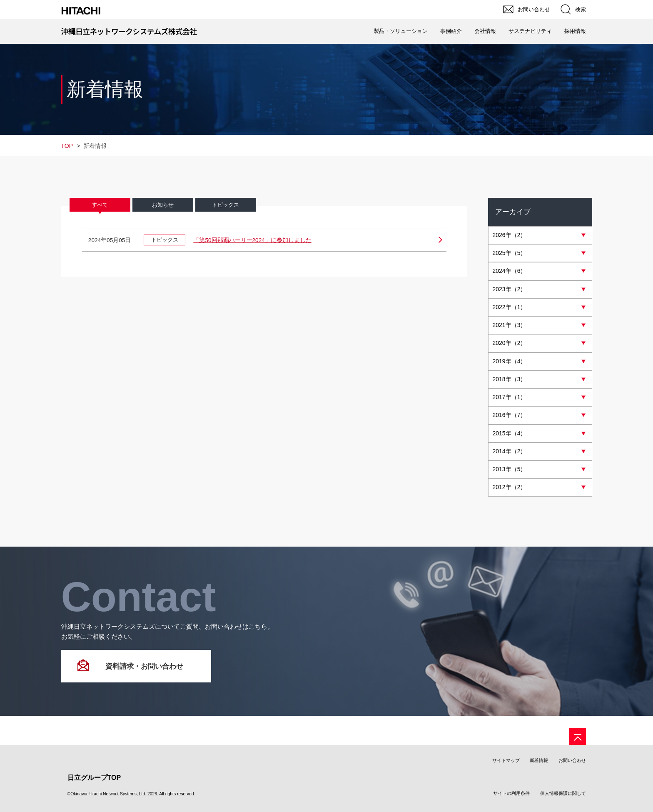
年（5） (510, 254)
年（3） (510, 327)
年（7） (510, 419)
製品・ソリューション (401, 31)
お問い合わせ (572, 765)
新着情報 (539, 765)
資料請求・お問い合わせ (145, 671)
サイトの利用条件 (511, 798)
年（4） (510, 364)
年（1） (510, 309)
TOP (67, 146)
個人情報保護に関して (563, 798)
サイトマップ (506, 765)
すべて (100, 206)
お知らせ (163, 206)
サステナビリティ (530, 31)
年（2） (510, 235)
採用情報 (575, 31)
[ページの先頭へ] (578, 742)
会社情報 (485, 31)
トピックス (226, 206)
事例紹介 (451, 31)
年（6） (510, 272)
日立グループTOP (94, 783)
